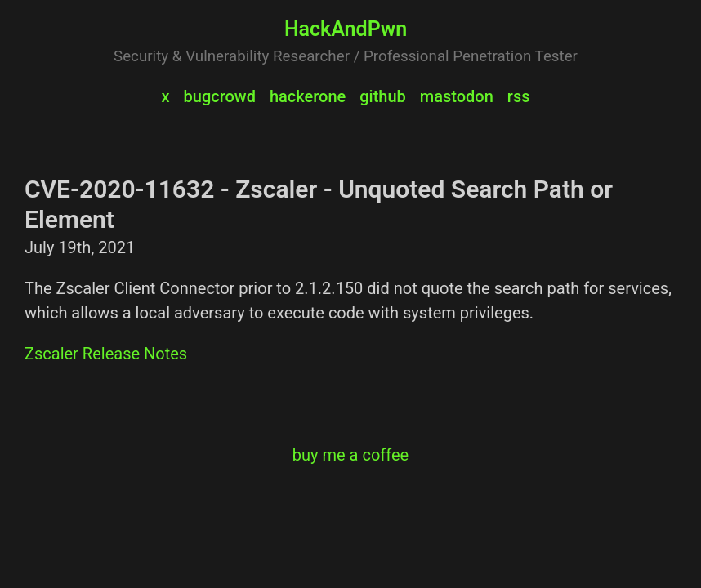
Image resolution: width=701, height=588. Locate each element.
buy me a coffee (350, 455)
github (383, 96)
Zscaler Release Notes (106, 354)
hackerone (308, 96)
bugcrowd (220, 96)
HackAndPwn (346, 29)
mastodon (457, 96)
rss (519, 96)
